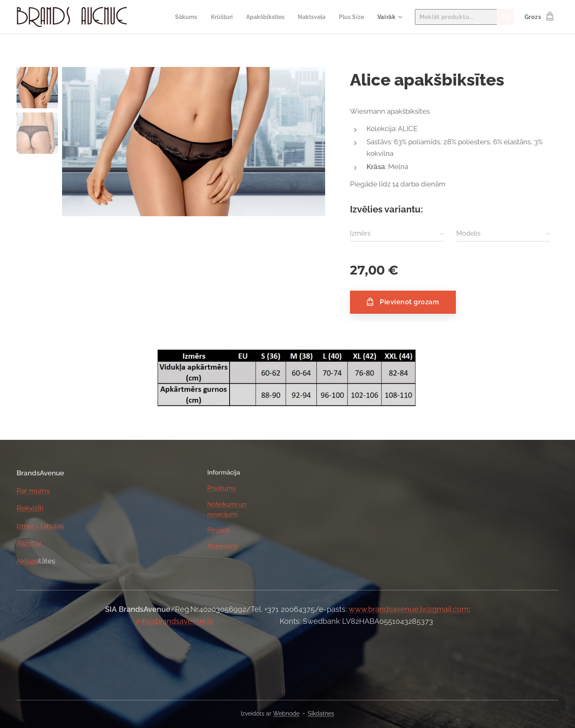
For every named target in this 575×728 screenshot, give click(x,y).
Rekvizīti (30, 508)
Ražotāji (29, 543)
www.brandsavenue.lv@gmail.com (409, 609)
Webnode (286, 714)
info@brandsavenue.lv (175, 621)
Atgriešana (222, 546)
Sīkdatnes (321, 714)
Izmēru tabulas (40, 525)
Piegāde (219, 530)
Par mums (33, 490)
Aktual (27, 561)
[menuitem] (177, 17)
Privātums (221, 488)
